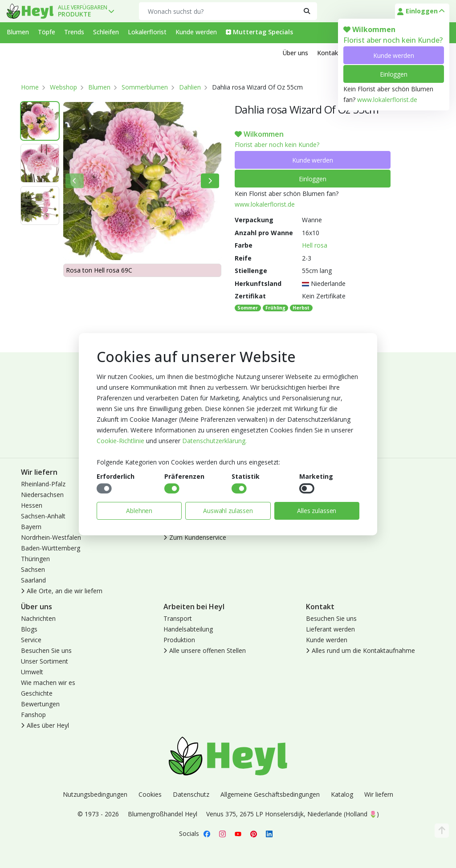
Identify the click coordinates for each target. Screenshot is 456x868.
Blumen (18, 32)
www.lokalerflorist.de (387, 100)
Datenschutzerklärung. (214, 441)
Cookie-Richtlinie (120, 441)
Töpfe (47, 32)
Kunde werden (393, 55)
